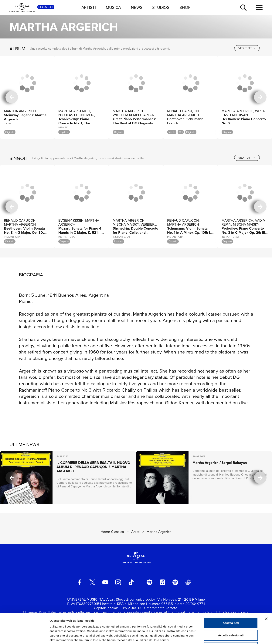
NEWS (137, 7)
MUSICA (113, 7)
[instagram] (118, 582)
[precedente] (12, 97)
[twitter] (92, 582)
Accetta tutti (231, 594)
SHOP (185, 7)
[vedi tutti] (247, 48)
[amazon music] (175, 582)
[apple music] (162, 582)
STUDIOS (161, 7)
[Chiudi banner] (266, 590)
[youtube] (105, 582)
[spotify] (149, 582)
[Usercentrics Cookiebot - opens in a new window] (24, 637)
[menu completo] (259, 8)
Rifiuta (231, 619)
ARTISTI (89, 7)
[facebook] (79, 582)
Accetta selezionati (231, 607)
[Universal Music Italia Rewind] (188, 582)
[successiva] (260, 97)
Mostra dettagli (199, 637)
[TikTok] (131, 582)
